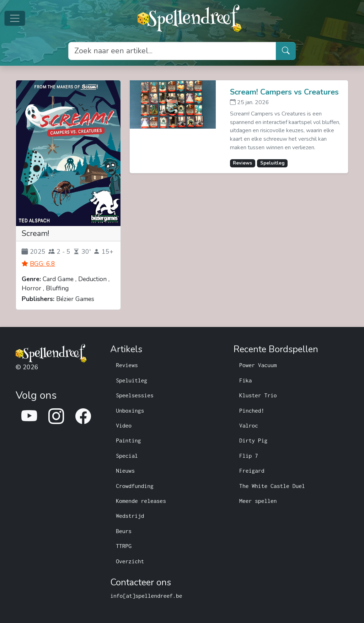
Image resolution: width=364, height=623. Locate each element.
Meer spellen (258, 501)
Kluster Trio (258, 395)
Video (124, 425)
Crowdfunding (135, 486)
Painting (128, 440)
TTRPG (124, 546)
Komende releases (141, 501)
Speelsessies (135, 395)
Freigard (252, 471)
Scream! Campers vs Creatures (284, 92)
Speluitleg (132, 380)
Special (127, 456)
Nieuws (125, 471)
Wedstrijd (130, 516)
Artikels (126, 350)
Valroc (249, 425)
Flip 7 (249, 456)
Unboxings (130, 410)
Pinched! (252, 410)
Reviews (127, 365)
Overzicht (130, 561)
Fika (245, 380)
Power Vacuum (258, 365)
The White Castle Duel (272, 486)
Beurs (124, 531)
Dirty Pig (253, 440)
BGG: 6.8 (42, 264)
